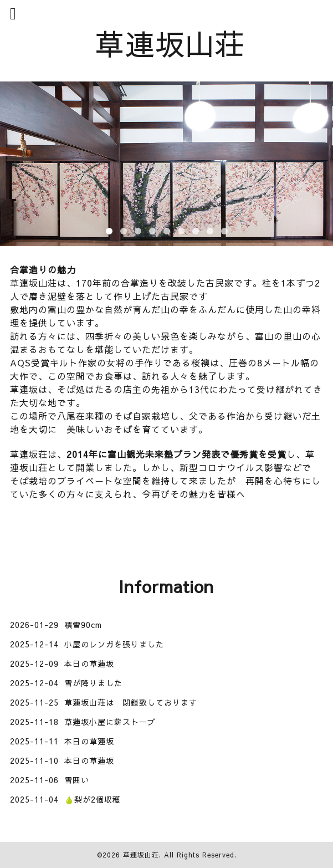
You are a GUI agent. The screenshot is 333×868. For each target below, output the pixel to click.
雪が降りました (93, 683)
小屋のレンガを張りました (114, 644)
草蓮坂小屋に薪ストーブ (110, 722)
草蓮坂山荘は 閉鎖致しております (131, 702)
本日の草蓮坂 (89, 663)
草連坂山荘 (170, 43)
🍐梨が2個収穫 (93, 799)
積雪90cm (83, 625)
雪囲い (77, 780)
